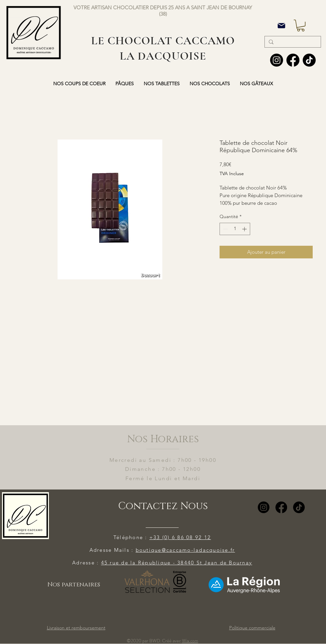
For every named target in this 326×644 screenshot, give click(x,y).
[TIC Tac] (309, 60)
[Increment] (245, 229)
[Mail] (281, 25)
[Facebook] (293, 60)
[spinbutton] (235, 229)
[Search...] (292, 42)
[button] (301, 25)
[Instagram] (277, 60)
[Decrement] (225, 229)
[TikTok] (299, 507)
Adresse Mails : (113, 550)
